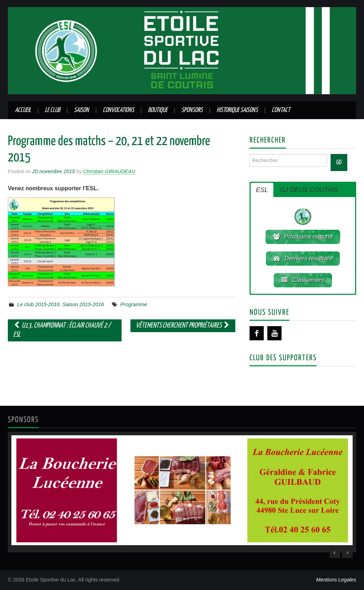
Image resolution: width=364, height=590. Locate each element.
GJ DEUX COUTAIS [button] (309, 190)
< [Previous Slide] (335, 553)
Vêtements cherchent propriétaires (183, 326)
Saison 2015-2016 (83, 304)
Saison (81, 110)
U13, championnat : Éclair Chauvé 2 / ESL (62, 330)
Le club (52, 110)
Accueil (23, 110)
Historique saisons (237, 110)
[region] (182, 492)
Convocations (118, 110)
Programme (134, 304)
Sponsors (192, 110)
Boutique (158, 110)
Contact (281, 110)
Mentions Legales (336, 580)
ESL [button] (262, 190)
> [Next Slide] (347, 553)
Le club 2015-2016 (38, 304)
